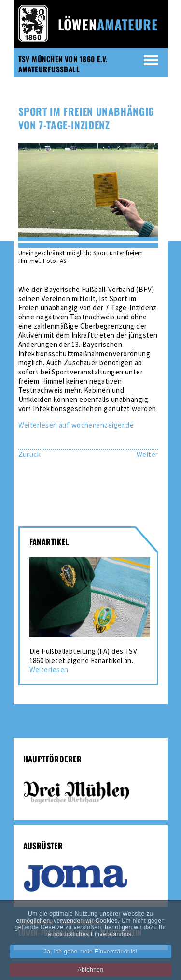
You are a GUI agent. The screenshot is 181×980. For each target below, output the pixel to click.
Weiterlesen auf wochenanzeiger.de (76, 425)
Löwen (108, 24)
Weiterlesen (49, 669)
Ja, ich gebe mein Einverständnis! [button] (90, 958)
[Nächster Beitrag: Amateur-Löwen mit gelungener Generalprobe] (147, 454)
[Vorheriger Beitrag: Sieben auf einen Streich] (30, 454)
